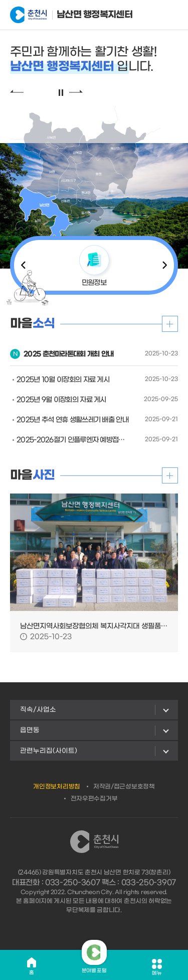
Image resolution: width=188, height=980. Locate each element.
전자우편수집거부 (94, 799)
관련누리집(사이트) (49, 751)
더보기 (170, 324)
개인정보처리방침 (57, 787)
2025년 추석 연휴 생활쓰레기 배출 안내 (72, 420)
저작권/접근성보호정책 (124, 787)
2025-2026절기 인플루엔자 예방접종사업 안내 (73, 440)
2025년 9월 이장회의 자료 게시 (61, 400)
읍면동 (30, 730)
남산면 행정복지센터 (59, 15)
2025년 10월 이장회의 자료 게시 (63, 380)
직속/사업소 (38, 710)
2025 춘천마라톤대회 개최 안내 (68, 354)
